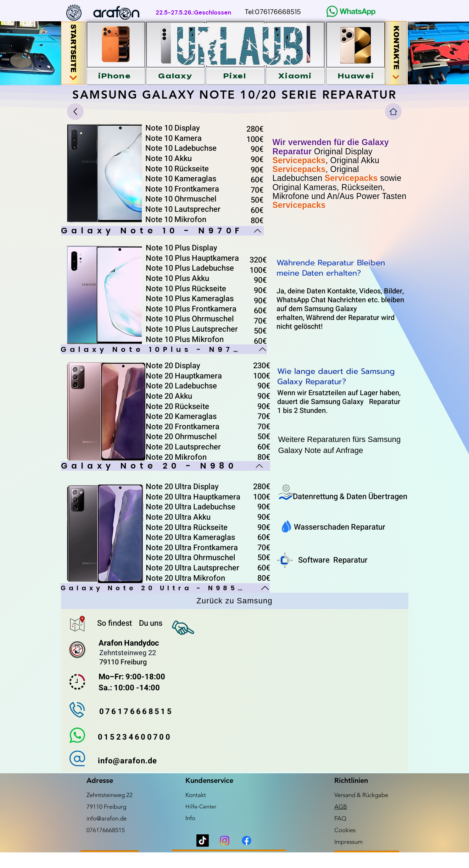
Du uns (151, 623)
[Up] (75, 112)
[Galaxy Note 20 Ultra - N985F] (165, 588)
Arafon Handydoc (129, 643)
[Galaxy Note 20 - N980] (166, 466)
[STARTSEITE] (73, 53)
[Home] (393, 112)
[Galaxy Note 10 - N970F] (162, 231)
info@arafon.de (107, 818)
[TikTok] (203, 841)
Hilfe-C (194, 806)
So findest (115, 623)
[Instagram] (225, 841)
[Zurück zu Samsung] (235, 601)
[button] (115, 76)
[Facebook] (247, 841)
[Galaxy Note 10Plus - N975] (164, 349)
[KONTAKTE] (396, 53)
